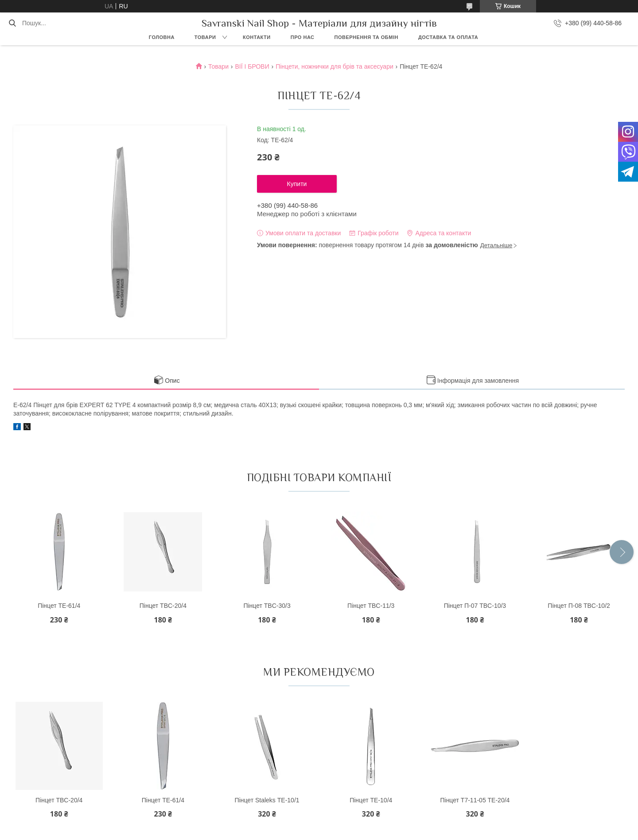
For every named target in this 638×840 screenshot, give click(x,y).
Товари (205, 37)
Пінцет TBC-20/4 (163, 606)
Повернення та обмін (366, 37)
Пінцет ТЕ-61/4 (59, 606)
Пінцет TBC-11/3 (371, 606)
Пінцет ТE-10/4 (371, 800)
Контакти (257, 37)
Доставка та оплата (448, 37)
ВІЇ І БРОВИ (252, 66)
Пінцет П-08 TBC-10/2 (579, 606)
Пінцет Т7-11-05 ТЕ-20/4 (475, 800)
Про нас (303, 37)
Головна (162, 37)
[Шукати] (12, 23)
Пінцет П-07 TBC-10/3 (475, 606)
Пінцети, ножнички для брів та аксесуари (335, 66)
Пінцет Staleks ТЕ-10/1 (267, 800)
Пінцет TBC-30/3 (267, 606)
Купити (297, 184)
